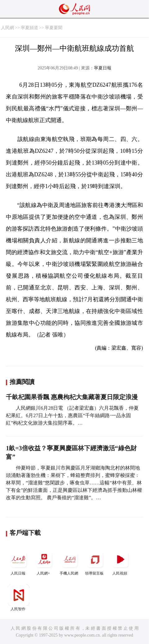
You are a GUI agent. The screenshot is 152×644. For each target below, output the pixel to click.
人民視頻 (120, 562)
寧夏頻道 (29, 28)
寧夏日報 (103, 68)
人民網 (7, 28)
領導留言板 (95, 562)
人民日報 (19, 562)
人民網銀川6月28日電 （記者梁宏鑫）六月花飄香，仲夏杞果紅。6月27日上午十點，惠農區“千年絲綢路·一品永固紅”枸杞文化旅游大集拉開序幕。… (72, 415)
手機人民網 (69, 562)
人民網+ (44, 562)
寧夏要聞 (54, 28)
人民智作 (19, 598)
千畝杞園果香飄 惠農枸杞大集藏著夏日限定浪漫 (72, 397)
